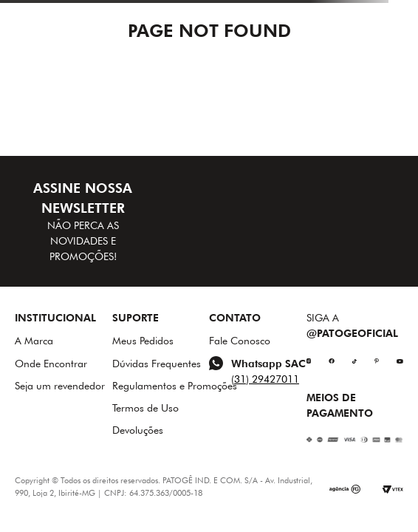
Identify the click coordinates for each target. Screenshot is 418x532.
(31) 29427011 (265, 379)
